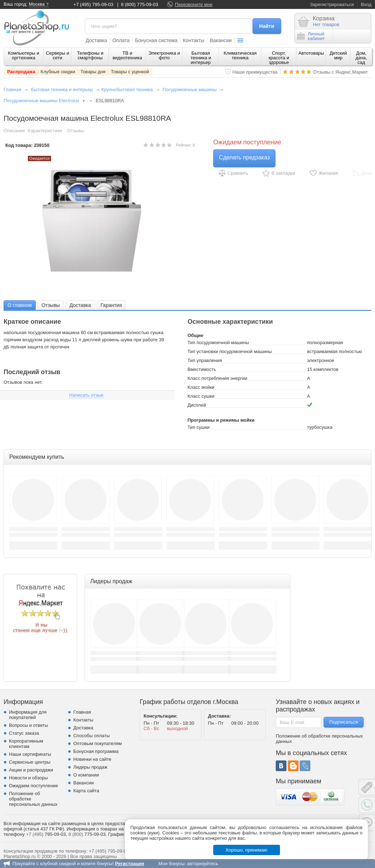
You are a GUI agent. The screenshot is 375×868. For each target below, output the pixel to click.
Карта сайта (86, 791)
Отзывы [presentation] (51, 305)
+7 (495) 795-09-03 (94, 4)
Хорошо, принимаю (247, 850)
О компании (86, 775)
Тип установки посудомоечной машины (230, 351)
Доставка (96, 40)
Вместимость (202, 369)
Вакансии (221, 40)
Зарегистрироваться (332, 4)
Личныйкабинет (311, 36)
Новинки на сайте (92, 759)
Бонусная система (156, 40)
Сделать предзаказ (244, 157)
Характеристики (45, 131)
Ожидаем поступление (34, 786)
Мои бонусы (171, 864)
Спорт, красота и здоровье (279, 58)
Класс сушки (201, 396)
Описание (14, 131)
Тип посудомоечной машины (218, 343)
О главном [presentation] (20, 305)
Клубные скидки (58, 72)
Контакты (194, 40)
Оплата (121, 40)
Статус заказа (24, 733)
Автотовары (311, 53)
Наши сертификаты (30, 754)
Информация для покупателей (28, 715)
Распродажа (21, 72)
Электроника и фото (164, 55)
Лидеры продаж (90, 767)
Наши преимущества (255, 72)
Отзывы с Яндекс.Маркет (341, 72)
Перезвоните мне (194, 4)
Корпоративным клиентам (26, 744)
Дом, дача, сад (361, 58)
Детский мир (338, 55)
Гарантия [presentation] (111, 305)
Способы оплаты (91, 736)
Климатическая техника (240, 55)
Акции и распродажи (31, 770)
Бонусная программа (96, 751)
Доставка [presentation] (80, 305)
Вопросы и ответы (28, 725)
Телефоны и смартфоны (90, 55)
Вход (366, 4)
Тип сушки (199, 427)
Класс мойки (201, 387)
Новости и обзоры (28, 778)
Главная (12, 90)
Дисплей (197, 405)
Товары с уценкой (130, 72)
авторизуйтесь (203, 864)
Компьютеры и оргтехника (24, 55)
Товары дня (93, 72)
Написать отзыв (86, 395)
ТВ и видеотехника (127, 55)
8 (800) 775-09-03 (140, 4)
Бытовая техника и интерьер (201, 58)
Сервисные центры (30, 762)
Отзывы (76, 131)
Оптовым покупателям (97, 743)
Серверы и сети (57, 55)
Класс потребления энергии (217, 378)
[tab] (20, 305)
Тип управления (205, 360)
